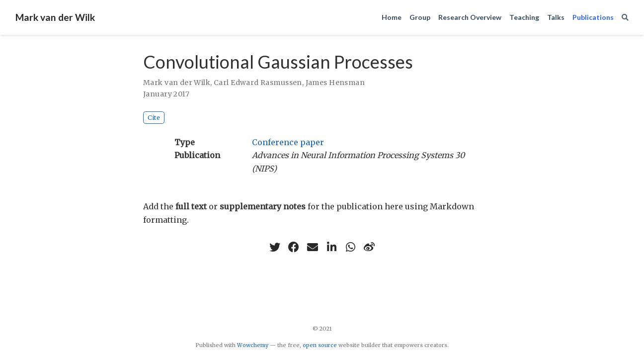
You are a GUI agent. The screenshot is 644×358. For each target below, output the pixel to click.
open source (320, 345)
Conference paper (288, 142)
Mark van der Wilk (55, 17)
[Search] (625, 17)
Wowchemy (253, 345)
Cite (154, 117)
